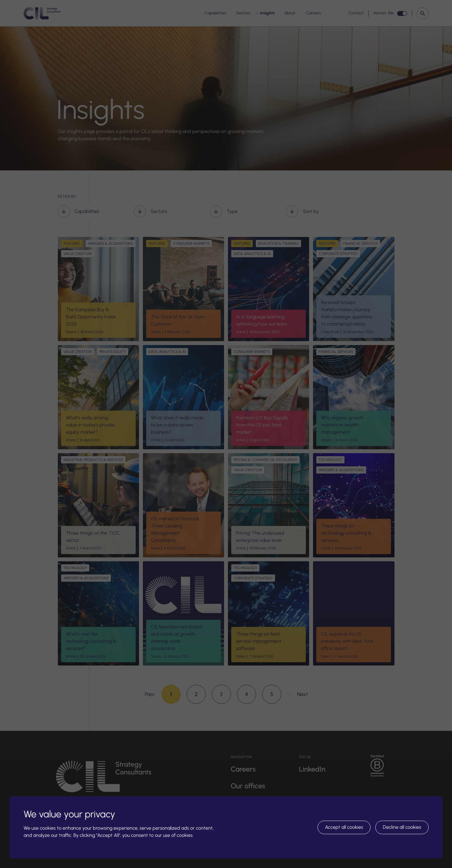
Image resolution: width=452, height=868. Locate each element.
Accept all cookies (344, 827)
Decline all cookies (402, 827)
